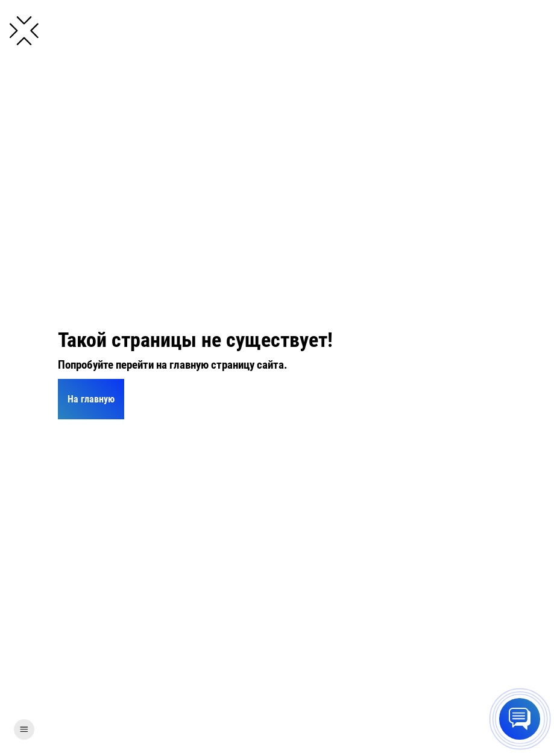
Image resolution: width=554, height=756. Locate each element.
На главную (91, 399)
